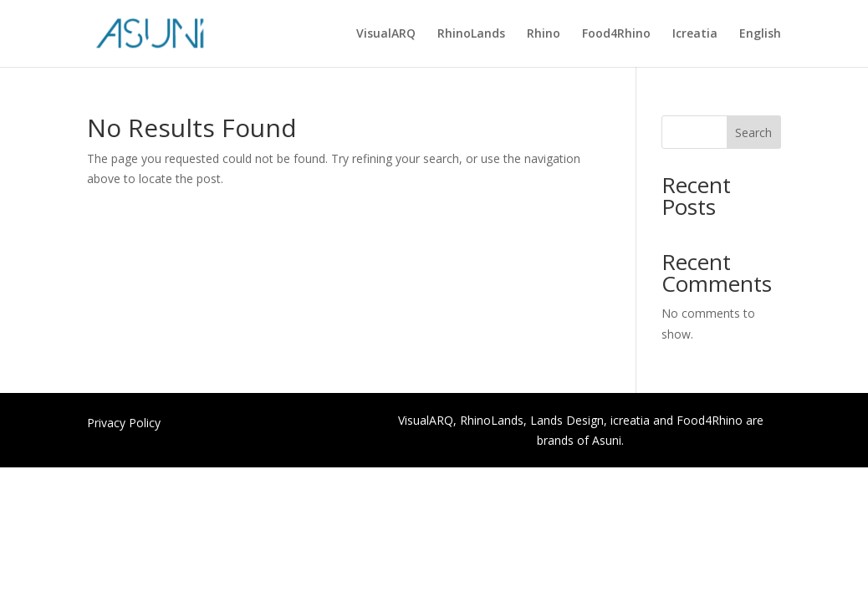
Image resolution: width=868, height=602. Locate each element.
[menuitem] (760, 47)
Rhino (544, 34)
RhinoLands (471, 34)
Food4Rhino (616, 34)
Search (753, 133)
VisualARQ (386, 34)
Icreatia (695, 34)
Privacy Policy (124, 424)
